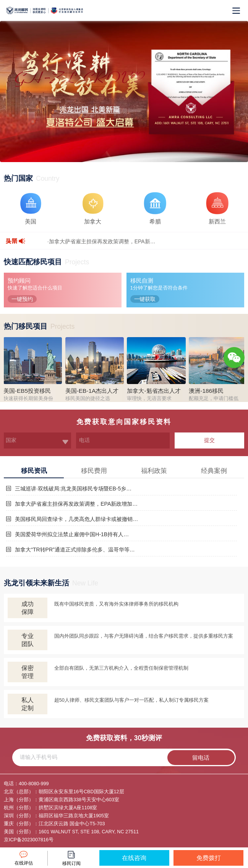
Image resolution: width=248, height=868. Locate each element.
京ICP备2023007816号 (29, 840)
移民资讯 (34, 471)
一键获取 (145, 299)
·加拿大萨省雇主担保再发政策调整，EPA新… (101, 241)
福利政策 (154, 471)
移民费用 (94, 471)
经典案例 (214, 471)
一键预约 (22, 299)
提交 (209, 440)
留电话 (201, 758)
